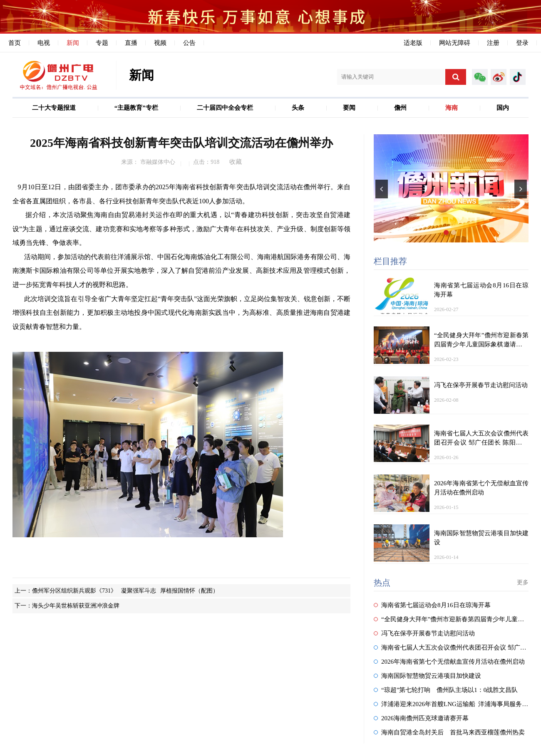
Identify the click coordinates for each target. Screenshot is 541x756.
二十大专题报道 (54, 108)
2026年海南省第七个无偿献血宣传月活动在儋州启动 (449, 662)
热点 (382, 583)
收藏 (236, 162)
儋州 (400, 108)
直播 (131, 43)
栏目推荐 (390, 261)
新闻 (73, 43)
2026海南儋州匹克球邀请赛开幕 (421, 718)
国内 (503, 108)
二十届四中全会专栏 (225, 108)
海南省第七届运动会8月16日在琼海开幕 (432, 605)
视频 (160, 43)
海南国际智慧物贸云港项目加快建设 (427, 676)
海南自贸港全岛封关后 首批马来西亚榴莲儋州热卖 (449, 732)
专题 (102, 43)
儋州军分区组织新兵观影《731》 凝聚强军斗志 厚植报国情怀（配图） (125, 591)
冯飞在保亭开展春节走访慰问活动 (424, 633)
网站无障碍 (455, 43)
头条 (298, 108)
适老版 (413, 43)
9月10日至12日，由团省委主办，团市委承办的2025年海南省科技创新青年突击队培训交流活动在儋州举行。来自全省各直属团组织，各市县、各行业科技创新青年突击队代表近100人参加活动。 (181, 194)
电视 (44, 43)
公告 (189, 43)
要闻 (349, 108)
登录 (522, 43)
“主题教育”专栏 (136, 108)
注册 (493, 43)
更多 (523, 582)
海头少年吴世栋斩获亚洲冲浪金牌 (76, 606)
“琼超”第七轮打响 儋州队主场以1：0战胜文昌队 (446, 690)
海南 (452, 108)
